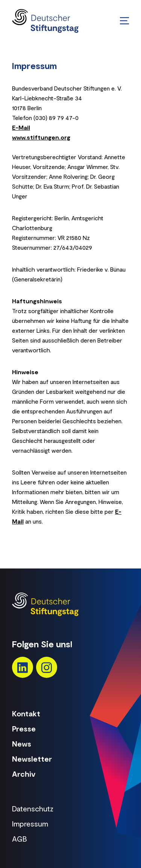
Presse (24, 728)
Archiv (24, 774)
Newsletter (32, 759)
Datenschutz (33, 808)
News (22, 744)
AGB (20, 839)
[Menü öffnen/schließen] (124, 21)
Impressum (30, 823)
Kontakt (26, 713)
